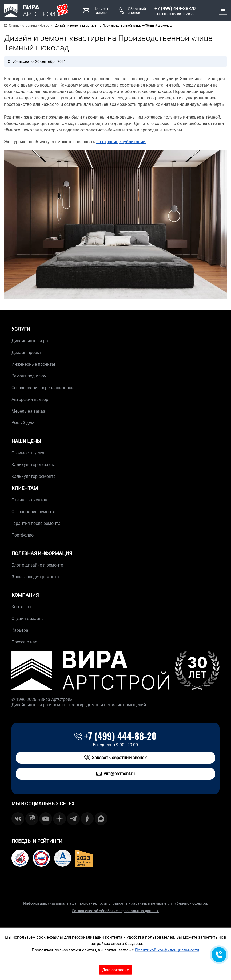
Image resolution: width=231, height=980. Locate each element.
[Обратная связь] (219, 955)
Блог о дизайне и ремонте (37, 565)
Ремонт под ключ (29, 376)
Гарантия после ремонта (36, 523)
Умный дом (23, 423)
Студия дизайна (28, 618)
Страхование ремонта (33, 512)
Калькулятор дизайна (33, 465)
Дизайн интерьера (30, 341)
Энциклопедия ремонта (35, 577)
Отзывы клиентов (29, 500)
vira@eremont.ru (115, 774)
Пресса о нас (24, 642)
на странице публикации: (121, 142)
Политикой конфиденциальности (167, 950)
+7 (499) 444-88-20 (175, 9)
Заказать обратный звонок (115, 758)
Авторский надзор (30, 399)
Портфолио (23, 535)
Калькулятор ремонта (34, 476)
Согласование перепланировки (43, 388)
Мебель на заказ (28, 411)
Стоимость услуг (28, 453)
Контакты (21, 607)
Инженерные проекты (33, 364)
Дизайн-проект (26, 352)
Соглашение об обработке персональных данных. (115, 911)
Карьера (20, 630)
